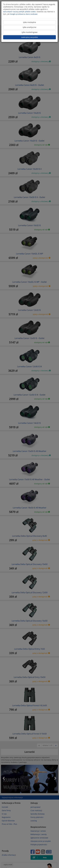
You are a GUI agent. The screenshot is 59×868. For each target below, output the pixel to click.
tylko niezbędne (30, 22)
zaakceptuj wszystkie (29, 37)
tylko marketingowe (30, 32)
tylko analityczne (29, 27)
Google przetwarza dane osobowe (24, 14)
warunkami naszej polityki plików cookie (19, 12)
